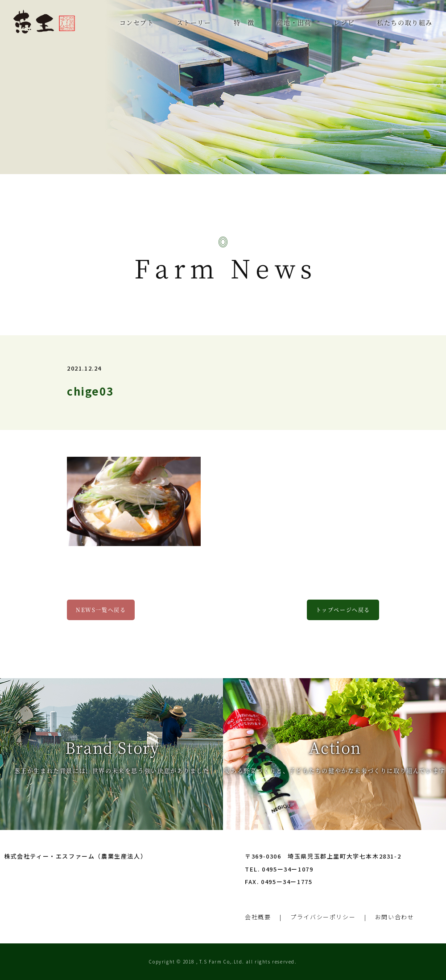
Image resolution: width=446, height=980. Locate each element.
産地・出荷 (294, 22)
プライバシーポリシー (323, 917)
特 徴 (244, 22)
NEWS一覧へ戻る (101, 610)
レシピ (344, 22)
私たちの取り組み (405, 22)
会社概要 (258, 917)
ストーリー (194, 22)
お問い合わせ (395, 917)
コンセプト (137, 22)
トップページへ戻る (343, 610)
